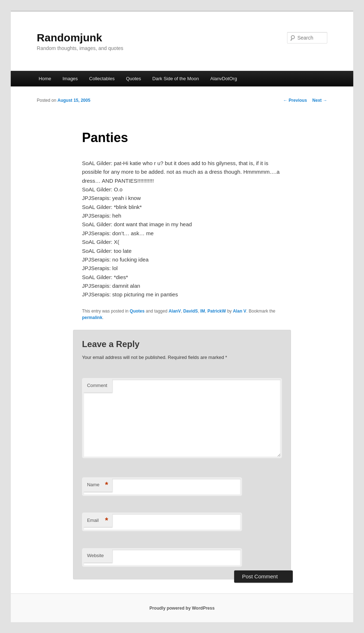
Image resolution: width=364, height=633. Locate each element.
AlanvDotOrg (223, 79)
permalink (92, 318)
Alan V (239, 311)
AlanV (175, 311)
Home (45, 79)
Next (320, 100)
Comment (97, 385)
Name (98, 485)
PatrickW (217, 311)
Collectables (102, 79)
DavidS (190, 311)
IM (203, 311)
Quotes (133, 79)
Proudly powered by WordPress (182, 608)
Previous (295, 100)
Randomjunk (69, 38)
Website (95, 555)
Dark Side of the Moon (176, 79)
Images (70, 79)
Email (98, 521)
